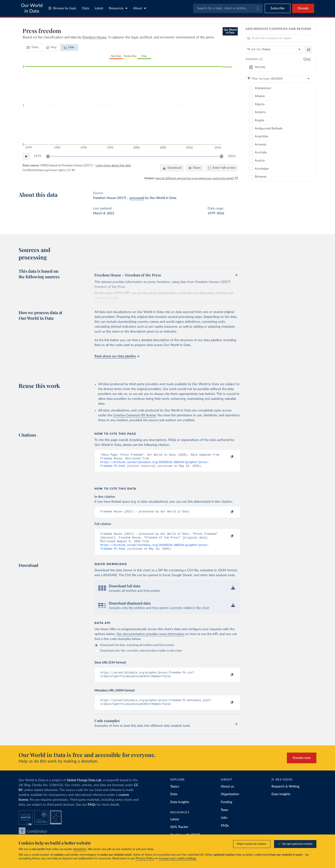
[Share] (195, 168)
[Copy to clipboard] (227, 457)
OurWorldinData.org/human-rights (44, 170)
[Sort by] (274, 50)
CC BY (71, 170)
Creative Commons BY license (134, 415)
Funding (226, 809)
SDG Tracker (179, 834)
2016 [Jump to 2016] (232, 156)
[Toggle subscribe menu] (278, 8)
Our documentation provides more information (151, 639)
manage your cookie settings (177, 859)
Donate (303, 8)
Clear (307, 59)
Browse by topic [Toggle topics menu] (62, 8)
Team (224, 816)
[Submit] (257, 8)
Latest (99, 8)
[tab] (33, 47)
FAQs (92, 811)
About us (227, 793)
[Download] (172, 168)
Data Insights (180, 809)
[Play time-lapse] (26, 156)
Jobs (224, 824)
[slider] (48, 156)
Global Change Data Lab (84, 787)
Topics (175, 793)
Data (86, 8)
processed (137, 198)
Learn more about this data (113, 166)
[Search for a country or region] (279, 38)
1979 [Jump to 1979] (37, 156)
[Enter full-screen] (222, 168)
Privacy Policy (145, 859)
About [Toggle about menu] (140, 8)
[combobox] (228, 8)
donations (80, 849)
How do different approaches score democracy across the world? (195, 178)
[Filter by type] (279, 79)
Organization (230, 801)
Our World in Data (32, 8)
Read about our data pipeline (117, 356)
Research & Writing (285, 793)
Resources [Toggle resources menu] (118, 8)
